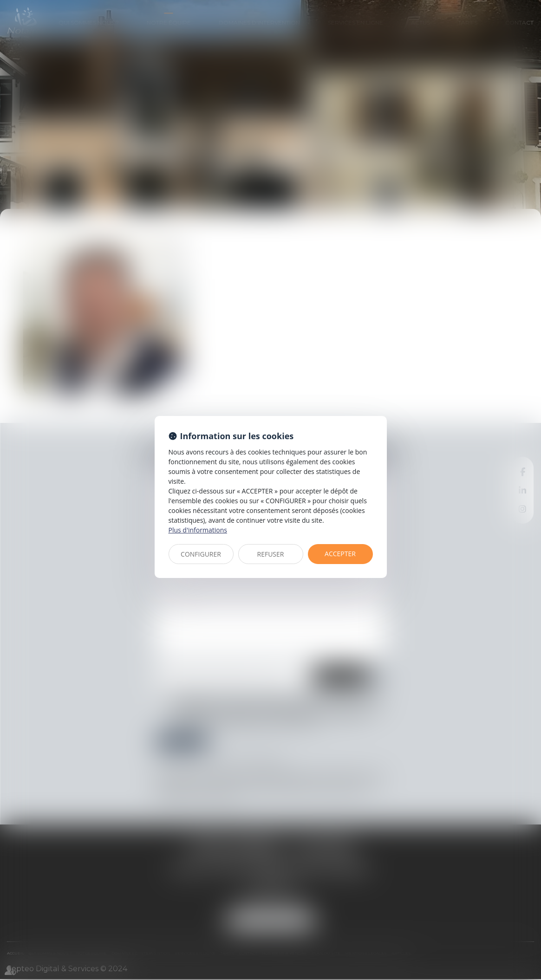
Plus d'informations (198, 530)
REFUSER (271, 554)
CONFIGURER (201, 554)
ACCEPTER (340, 554)
